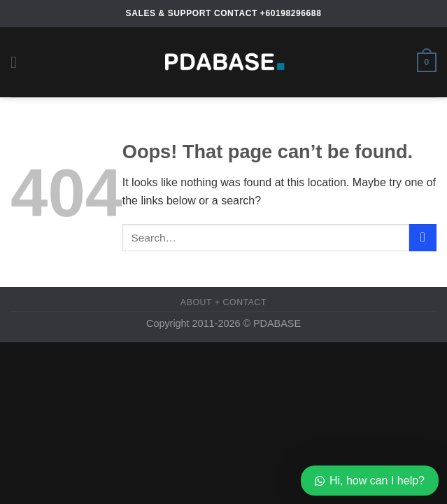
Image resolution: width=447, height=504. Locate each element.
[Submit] (423, 238)
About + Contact (223, 302)
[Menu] (19, 62)
